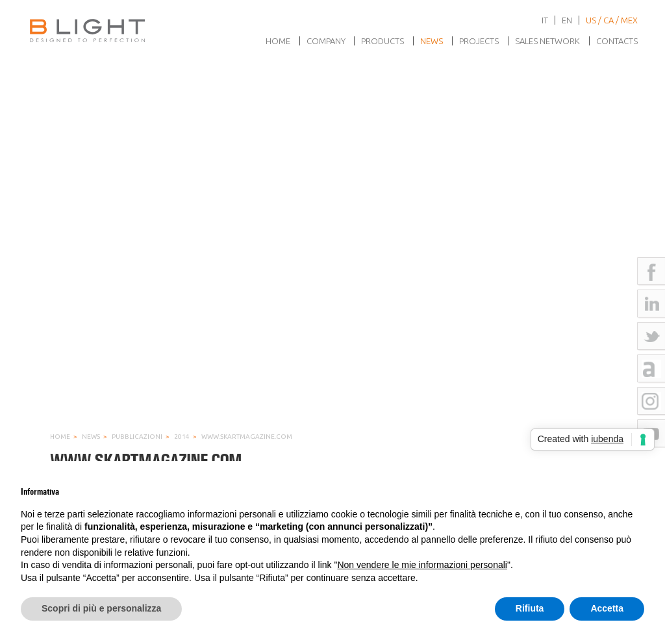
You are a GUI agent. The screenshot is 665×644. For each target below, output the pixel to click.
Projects (479, 41)
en (567, 20)
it (545, 20)
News (432, 41)
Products (383, 41)
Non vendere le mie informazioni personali (422, 565)
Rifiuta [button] (530, 608)
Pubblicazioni (137, 437)
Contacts (617, 41)
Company (326, 41)
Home (278, 41)
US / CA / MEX (612, 20)
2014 (182, 437)
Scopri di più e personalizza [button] (101, 608)
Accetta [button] (607, 608)
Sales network (547, 41)
